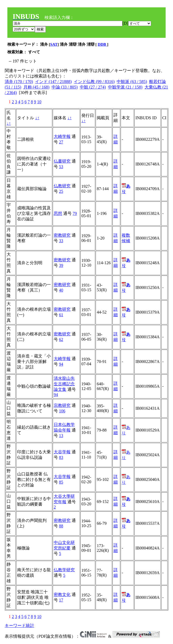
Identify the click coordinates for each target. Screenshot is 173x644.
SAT (54, 44)
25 (61, 191)
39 (61, 265)
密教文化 (62, 594)
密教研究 (62, 235)
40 (61, 290)
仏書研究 (62, 161)
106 (62, 411)
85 (61, 482)
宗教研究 (62, 405)
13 (61, 436)
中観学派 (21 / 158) (125, 87)
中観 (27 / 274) (93, 87)
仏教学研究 (64, 570)
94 (61, 364)
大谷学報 (62, 452)
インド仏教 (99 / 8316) (94, 82)
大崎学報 (62, 136)
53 (61, 167)
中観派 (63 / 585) (132, 82)
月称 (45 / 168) (36, 87)
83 (61, 457)
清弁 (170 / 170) (19, 82)
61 (61, 315)
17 (61, 600)
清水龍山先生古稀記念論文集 (64, 384)
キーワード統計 (19, 625)
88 (61, 526)
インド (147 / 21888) (53, 82)
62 (61, 339)
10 (39, 102)
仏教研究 (62, 186)
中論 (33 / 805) (65, 87)
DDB (102, 44)
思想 (58, 213)
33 (61, 241)
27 (61, 142)
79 (75, 213)
